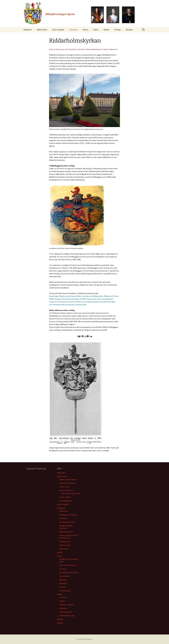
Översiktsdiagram (66, 501)
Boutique (129, 30)
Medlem (106, 30)
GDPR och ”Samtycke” (67, 605)
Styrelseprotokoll (65, 612)
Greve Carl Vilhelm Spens (68, 565)
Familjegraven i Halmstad (68, 515)
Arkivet (96, 30)
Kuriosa (85, 30)
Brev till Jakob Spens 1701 (71, 493)
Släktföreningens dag (67, 616)
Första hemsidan (65, 591)
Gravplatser (73, 30)
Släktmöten (63, 608)
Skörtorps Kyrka (65, 545)
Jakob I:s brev (64, 487)
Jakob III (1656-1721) (66, 490)
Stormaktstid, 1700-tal (67, 483)
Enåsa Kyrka (63, 511)
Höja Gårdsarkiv (65, 576)
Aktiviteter (63, 597)
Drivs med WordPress (84, 639)
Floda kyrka (63, 518)
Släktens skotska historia (68, 480)
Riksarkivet (63, 583)
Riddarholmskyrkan (66, 532)
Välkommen (28, 30)
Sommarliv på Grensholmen (69, 572)
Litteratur (63, 587)
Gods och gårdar (58, 30)
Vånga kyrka (63, 549)
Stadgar (62, 601)
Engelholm (63, 580)
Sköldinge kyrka (65, 542)
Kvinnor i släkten (65, 497)
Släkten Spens (42, 30)
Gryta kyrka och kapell (67, 522)
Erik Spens (63, 569)
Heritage (118, 30)
